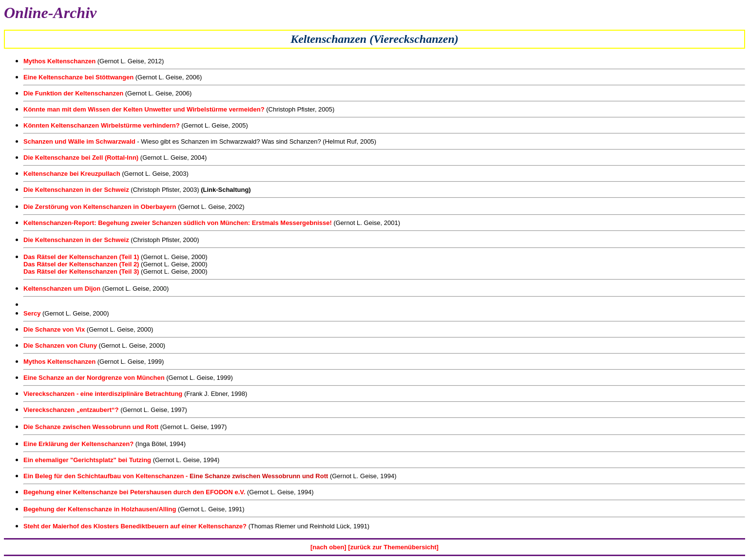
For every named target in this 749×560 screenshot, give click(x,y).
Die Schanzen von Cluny (60, 345)
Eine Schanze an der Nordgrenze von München (94, 378)
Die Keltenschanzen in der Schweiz (76, 190)
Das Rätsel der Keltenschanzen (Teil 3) (82, 271)
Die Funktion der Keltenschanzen (73, 93)
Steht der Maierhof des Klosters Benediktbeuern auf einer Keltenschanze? (135, 526)
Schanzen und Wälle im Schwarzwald (80, 141)
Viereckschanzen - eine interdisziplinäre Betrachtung (103, 394)
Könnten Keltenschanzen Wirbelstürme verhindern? (102, 125)
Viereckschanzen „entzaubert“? (71, 410)
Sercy (32, 313)
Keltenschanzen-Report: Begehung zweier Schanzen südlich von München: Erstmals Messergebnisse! (178, 223)
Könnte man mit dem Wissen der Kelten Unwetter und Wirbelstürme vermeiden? (144, 109)
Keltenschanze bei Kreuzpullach (72, 174)
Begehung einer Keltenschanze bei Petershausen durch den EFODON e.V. (134, 492)
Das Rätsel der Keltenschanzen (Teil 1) (82, 257)
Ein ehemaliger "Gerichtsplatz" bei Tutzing (87, 460)
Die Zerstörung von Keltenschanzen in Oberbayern (100, 207)
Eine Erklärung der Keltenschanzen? (78, 444)
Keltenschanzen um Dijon (62, 289)
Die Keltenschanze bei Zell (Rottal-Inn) (82, 158)
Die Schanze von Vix (54, 329)
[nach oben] (328, 547)
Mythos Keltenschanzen (59, 61)
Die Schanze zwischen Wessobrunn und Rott (91, 427)
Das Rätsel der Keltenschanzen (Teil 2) (82, 264)
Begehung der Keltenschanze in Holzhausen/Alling (100, 509)
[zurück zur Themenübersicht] (393, 547)
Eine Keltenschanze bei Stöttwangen (78, 77)
